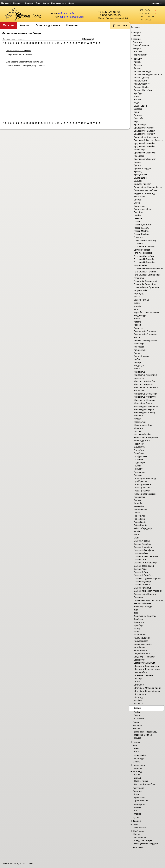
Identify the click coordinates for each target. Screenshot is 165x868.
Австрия (137, 32)
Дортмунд (139, 294)
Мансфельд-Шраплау (144, 400)
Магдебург (139, 366)
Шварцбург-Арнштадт (144, 663)
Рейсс (137, 513)
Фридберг (139, 625)
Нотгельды (138, 772)
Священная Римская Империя (149, 600)
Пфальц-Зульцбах (143, 488)
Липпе (137, 353)
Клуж (137, 794)
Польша (137, 775)
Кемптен (138, 322)
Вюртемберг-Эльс (143, 209)
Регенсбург (139, 506)
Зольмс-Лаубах (141, 300)
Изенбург (138, 306)
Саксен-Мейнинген (143, 585)
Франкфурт (139, 622)
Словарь (29, 3)
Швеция (137, 834)
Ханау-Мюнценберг (143, 644)
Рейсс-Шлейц (140, 525)
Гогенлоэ (138, 244)
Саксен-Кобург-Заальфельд (147, 578)
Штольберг (139, 685)
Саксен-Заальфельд (144, 566)
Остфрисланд (141, 456)
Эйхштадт (139, 697)
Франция (137, 821)
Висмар (138, 200)
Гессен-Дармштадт (143, 225)
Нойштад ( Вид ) (142, 441)
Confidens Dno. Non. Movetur (18, 51)
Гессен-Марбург (142, 231)
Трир (136, 613)
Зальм (137, 297)
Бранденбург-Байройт (145, 131)
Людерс (138, 362)
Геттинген (139, 237)
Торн (136, 610)
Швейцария (138, 831)
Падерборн (139, 463)
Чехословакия (139, 828)
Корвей (137, 325)
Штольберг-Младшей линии (147, 688)
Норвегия (137, 768)
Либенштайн (140, 350)
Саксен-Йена (140, 569)
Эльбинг (138, 701)
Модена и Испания (143, 735)
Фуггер (137, 629)
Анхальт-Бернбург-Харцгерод (148, 74)
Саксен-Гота (140, 560)
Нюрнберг (139, 444)
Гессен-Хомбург (142, 234)
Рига (136, 751)
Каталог (18, 3)
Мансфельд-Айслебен (145, 381)
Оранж (137, 814)
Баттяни (138, 52)
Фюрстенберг (140, 635)
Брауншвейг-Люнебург (145, 143)
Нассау (137, 431)
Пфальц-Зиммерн (143, 484)
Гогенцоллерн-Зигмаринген (147, 275)
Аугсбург (138, 93)
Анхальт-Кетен (141, 81)
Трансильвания (142, 801)
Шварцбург (139, 660)
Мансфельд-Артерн (143, 384)
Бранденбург (140, 125)
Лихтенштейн (139, 755)
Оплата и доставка (48, 25)
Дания (136, 722)
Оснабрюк (139, 453)
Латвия (136, 748)
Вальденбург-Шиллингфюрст (148, 187)
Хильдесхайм (140, 650)
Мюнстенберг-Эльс (143, 425)
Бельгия (137, 39)
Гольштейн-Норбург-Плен (146, 287)
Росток (137, 535)
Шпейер (138, 679)
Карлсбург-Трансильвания (147, 312)
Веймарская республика (146, 190)
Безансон (138, 115)
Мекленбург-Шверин (144, 409)
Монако (136, 762)
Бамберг (138, 109)
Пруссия (138, 475)
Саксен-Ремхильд (143, 588)
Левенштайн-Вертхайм (145, 331)
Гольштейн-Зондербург (145, 284)
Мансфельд (140, 372)
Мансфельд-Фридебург (145, 397)
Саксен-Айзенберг (143, 544)
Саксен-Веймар (141, 553)
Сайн (136, 538)
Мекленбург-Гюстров (144, 403)
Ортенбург (139, 450)
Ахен (136, 96)
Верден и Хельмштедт (145, 193)
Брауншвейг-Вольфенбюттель (148, 140)
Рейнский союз (141, 510)
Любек (137, 359)
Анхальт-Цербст (142, 84)
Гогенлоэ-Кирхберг (143, 253)
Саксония (139, 597)
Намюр (138, 738)
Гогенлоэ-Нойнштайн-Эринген (148, 269)
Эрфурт (138, 712)
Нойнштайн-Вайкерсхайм (146, 438)
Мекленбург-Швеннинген (146, 406)
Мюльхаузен (140, 422)
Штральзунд (140, 694)
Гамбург (138, 215)
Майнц (137, 369)
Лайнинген (139, 328)
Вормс (137, 203)
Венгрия (137, 48)
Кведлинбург (140, 316)
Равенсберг (139, 497)
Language (157, 3)
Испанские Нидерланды (146, 732)
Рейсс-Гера (139, 519)
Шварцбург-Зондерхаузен (146, 666)
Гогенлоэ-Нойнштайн (144, 259)
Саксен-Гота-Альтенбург (146, 563)
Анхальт (138, 68)
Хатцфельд (139, 647)
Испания (137, 729)
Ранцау (137, 500)
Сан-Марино (139, 804)
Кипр (135, 745)
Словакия (137, 808)
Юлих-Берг (139, 718)
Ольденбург (140, 447)
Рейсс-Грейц (140, 522)
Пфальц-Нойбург (142, 491)
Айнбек (137, 62)
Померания (139, 472)
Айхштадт (139, 65)
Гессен (137, 222)
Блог (38, 3)
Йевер (137, 309)
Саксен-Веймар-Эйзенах (146, 557)
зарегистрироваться (71, 17)
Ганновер (138, 218)
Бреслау (138, 172)
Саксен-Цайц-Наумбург (145, 594)
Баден (137, 103)
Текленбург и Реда (143, 607)
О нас (72, 3)
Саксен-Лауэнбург (143, 582)
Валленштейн (141, 178)
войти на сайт (66, 13)
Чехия (136, 824)
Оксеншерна (140, 837)
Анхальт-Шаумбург (143, 90)
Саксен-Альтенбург (143, 547)
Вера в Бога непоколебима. (20, 54)
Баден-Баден (140, 106)
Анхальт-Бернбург (143, 71)
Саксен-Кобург (141, 572)
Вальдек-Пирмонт (143, 184)
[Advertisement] (65, 93)
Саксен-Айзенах (142, 541)
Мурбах (138, 419)
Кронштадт (139, 797)
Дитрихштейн (140, 290)
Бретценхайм (140, 175)
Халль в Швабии (142, 638)
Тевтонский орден (143, 603)
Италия (136, 742)
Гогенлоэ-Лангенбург (144, 256)
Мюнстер (138, 428)
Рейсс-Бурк (139, 516)
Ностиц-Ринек (141, 781)
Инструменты (59, 3)
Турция (136, 818)
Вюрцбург (139, 212)
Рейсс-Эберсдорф (143, 528)
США (135, 811)
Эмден (137, 708)
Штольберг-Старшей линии (147, 691)
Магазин (6, 3)
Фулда (137, 632)
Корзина (122, 25)
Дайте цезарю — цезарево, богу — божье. (27, 66)
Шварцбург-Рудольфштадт (147, 669)
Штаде (137, 682)
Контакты (72, 25)
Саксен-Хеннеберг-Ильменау (148, 591)
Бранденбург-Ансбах (144, 128)
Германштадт (141, 55)
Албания (137, 36)
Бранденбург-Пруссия (144, 134)
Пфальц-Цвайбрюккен (145, 494)
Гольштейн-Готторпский (145, 281)
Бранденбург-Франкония (146, 137)
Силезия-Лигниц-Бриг (145, 784)
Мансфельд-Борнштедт (145, 394)
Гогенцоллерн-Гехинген (145, 272)
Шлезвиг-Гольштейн (144, 675)
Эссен (137, 715)
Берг (136, 121)
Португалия (138, 788)
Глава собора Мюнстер (145, 240)
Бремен (138, 165)
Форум (46, 3)
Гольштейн (139, 278)
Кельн (137, 319)
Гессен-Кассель (141, 228)
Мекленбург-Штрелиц (144, 412)
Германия (137, 59)
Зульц (137, 303)
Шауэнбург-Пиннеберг (145, 657)
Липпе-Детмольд (142, 356)
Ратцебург (139, 503)
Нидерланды (139, 765)
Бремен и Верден (142, 168)
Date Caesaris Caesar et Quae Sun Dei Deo (25, 62)
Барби (137, 112)
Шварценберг (140, 672)
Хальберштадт (141, 641)
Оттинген (138, 459)
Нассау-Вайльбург (143, 434)
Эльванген (139, 704)
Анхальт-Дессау (142, 78)
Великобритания (141, 45)
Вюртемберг (140, 206)
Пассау (137, 466)
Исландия (138, 725)
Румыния (137, 791)
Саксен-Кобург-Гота (143, 575)
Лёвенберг (139, 347)
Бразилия (137, 42)
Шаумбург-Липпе (142, 654)
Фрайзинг (138, 619)
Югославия (138, 847)
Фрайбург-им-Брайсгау (145, 616)
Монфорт (138, 416)
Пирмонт (138, 469)
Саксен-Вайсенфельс (144, 550)
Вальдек (138, 181)
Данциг (138, 778)
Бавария (138, 100)
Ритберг (138, 531)
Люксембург (138, 758)
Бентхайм (139, 118)
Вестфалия (139, 197)
